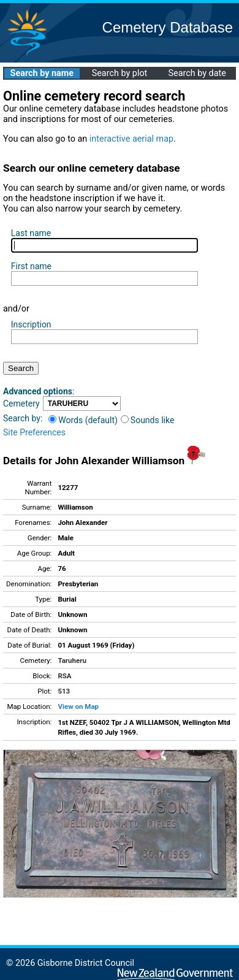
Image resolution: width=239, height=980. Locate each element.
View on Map (78, 706)
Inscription (31, 324)
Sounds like (148, 420)
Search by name (42, 73)
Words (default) (83, 420)
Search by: (23, 418)
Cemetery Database (168, 27)
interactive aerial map (131, 139)
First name (31, 266)
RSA (64, 676)
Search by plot (120, 73)
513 (64, 691)
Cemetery (21, 404)
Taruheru (72, 660)
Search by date (197, 73)
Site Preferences (34, 432)
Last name (31, 233)
